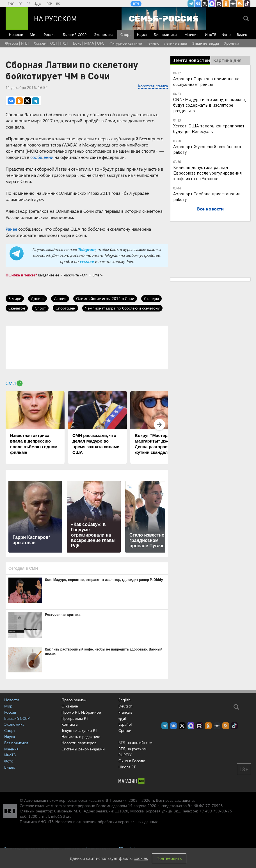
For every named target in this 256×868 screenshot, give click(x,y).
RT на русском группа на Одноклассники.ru (226, 4)
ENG (11, 4)
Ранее (11, 229)
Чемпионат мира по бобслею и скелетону (122, 308)
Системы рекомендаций (83, 749)
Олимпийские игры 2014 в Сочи (105, 298)
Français (125, 712)
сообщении (42, 157)
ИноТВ (211, 34)
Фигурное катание (126, 43)
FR (28, 4)
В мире (15, 298)
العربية (38, 4)
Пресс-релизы (74, 700)
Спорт (126, 34)
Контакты (70, 724)
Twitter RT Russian (205, 4)
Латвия (60, 298)
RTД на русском (132, 749)
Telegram (87, 249)
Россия (50, 34)
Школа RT (127, 767)
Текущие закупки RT (79, 730)
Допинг (37, 298)
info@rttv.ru (61, 816)
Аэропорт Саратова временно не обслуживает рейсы (206, 81)
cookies (141, 858)
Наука (142, 34)
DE (20, 4)
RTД (136, 4)
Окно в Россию (132, 761)
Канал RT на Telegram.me (191, 4)
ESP (49, 4)
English (124, 700)
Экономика (104, 34)
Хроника (232, 43)
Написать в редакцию (81, 737)
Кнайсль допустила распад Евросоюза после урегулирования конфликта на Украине (207, 173)
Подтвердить (169, 858)
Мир (34, 34)
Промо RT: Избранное (81, 712)
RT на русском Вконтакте (198, 4)
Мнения (191, 34)
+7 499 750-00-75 (216, 811)
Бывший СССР (75, 34)
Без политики (165, 34)
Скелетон (17, 308)
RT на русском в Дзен (233, 4)
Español (125, 724)
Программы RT (75, 718)
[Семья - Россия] (164, 19)
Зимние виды (206, 43)
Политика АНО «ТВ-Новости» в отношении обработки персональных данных (89, 822)
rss (240, 4)
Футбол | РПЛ (17, 43)
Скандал (151, 298)
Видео (242, 34)
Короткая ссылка (153, 86)
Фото (227, 34)
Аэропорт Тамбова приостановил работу (207, 196)
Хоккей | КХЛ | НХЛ (51, 43)
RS (58, 4)
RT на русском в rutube (219, 4)
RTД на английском (135, 742)
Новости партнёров (79, 743)
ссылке (87, 261)
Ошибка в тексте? (21, 275)
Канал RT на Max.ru (212, 4)
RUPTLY (125, 755)
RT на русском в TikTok (247, 4)
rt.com (56, 806)
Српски (125, 730)
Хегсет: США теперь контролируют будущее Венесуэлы (209, 128)
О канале (70, 706)
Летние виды (175, 43)
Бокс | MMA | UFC (89, 43)
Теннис (153, 43)
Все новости (210, 209)
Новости (16, 34)
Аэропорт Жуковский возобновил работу (207, 149)
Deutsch (125, 706)
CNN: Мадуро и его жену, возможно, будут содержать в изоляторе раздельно (210, 105)
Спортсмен (65, 308)
